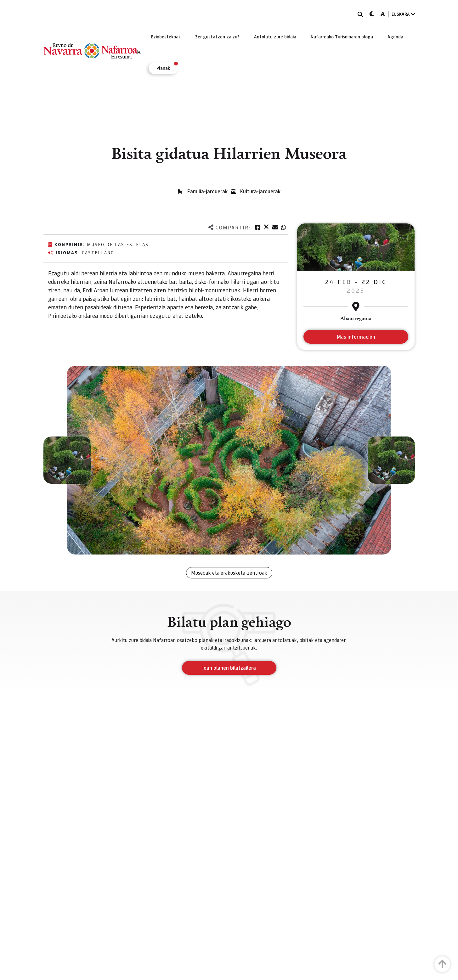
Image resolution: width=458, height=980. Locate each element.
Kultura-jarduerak (260, 191)
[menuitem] (166, 37)
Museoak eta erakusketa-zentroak (229, 573)
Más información (356, 337)
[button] (67, 460)
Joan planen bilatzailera (229, 668)
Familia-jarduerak (207, 191)
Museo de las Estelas (118, 244)
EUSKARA (403, 14)
